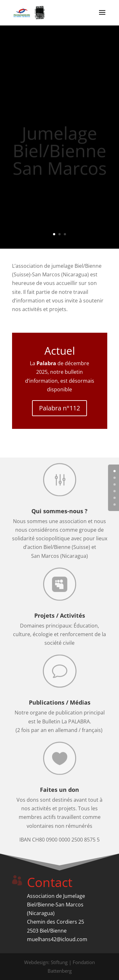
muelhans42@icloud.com (57, 939)
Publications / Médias (60, 702)
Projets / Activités (60, 615)
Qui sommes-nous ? (60, 511)
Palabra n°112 (60, 408)
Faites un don (60, 790)
